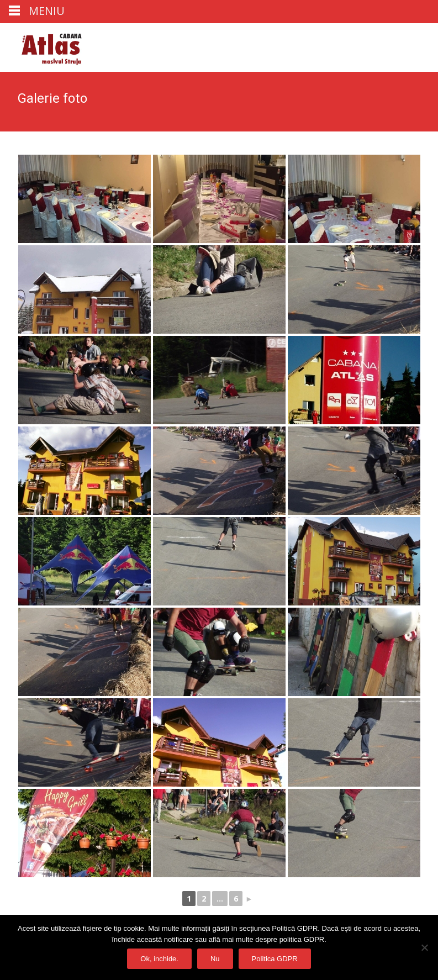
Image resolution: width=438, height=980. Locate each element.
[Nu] (424, 947)
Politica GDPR (275, 959)
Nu (215, 959)
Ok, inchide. (159, 959)
